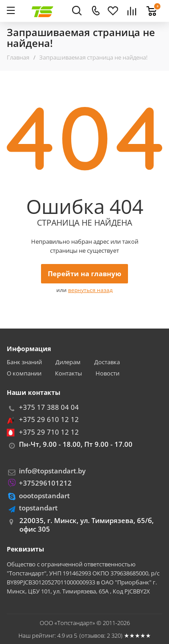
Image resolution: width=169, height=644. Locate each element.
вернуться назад (90, 290)
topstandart (38, 508)
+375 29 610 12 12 (49, 419)
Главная (18, 57)
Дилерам (68, 362)
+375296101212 (45, 483)
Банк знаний (24, 362)
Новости (107, 373)
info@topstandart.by (52, 471)
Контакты (69, 373)
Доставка (107, 362)
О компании (24, 373)
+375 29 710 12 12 (49, 432)
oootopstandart (44, 496)
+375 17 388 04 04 (49, 407)
